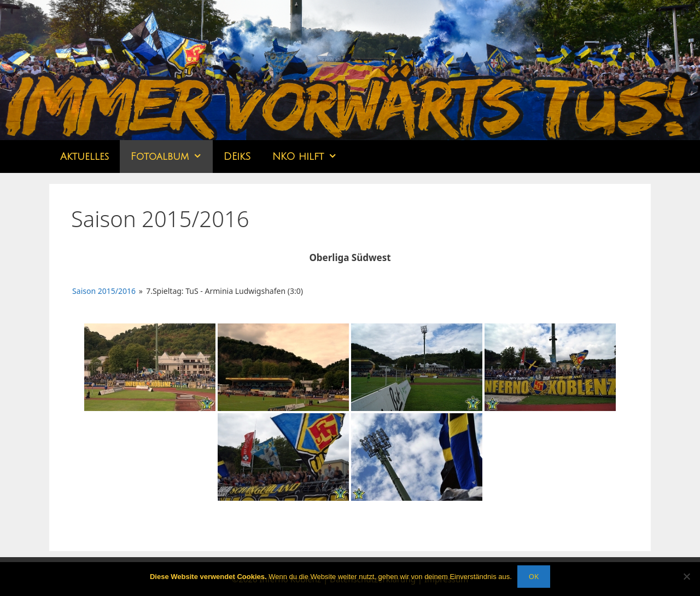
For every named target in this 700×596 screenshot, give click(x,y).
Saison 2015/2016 (104, 291)
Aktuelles (84, 157)
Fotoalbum (172, 157)
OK (534, 576)
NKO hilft (310, 157)
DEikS (237, 157)
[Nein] (686, 576)
